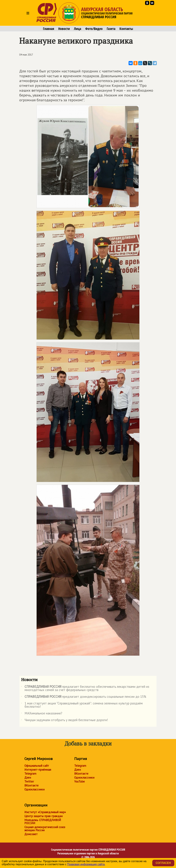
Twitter (29, 781)
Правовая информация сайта (86, 864)
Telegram (30, 774)
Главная (49, 29)
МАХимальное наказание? (42, 714)
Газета (111, 29)
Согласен (163, 863)
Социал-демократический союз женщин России (45, 829)
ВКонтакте (31, 785)
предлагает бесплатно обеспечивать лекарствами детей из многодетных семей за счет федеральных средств (85, 688)
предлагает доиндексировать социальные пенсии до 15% (84, 697)
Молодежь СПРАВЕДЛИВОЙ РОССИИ (43, 822)
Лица (78, 29)
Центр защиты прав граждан (43, 816)
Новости (64, 29)
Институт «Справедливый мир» (45, 812)
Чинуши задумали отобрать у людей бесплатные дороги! (65, 721)
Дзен (28, 778)
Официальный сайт (37, 766)
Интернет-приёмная (38, 770)
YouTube (79, 781)
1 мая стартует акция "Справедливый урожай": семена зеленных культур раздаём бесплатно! (82, 705)
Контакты (126, 29)
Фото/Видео (94, 29)
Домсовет (31, 834)
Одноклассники (34, 789)
